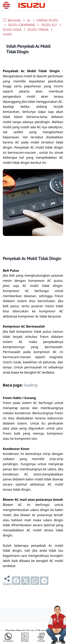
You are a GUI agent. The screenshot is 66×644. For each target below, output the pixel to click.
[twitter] (26, 581)
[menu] (6, 5)
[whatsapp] (35, 581)
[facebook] (16, 581)
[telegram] (44, 581)
